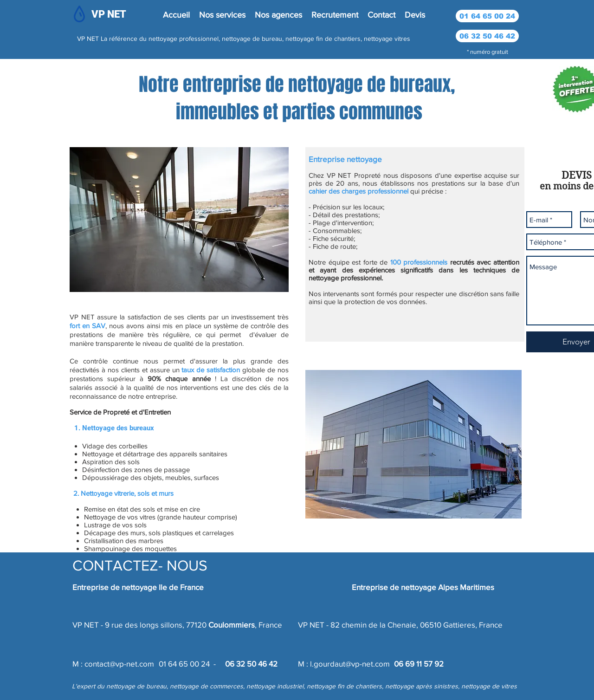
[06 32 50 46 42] (487, 36)
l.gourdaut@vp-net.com (350, 664)
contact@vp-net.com (119, 664)
